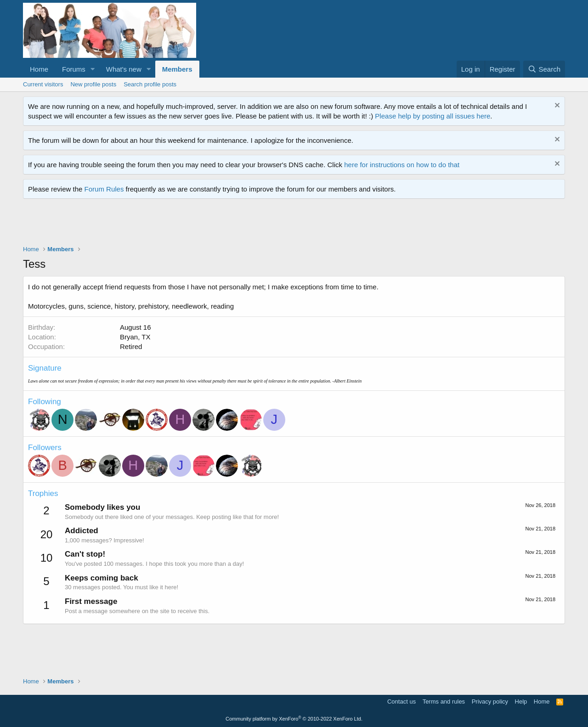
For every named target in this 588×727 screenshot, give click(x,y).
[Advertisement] (190, 224)
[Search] (544, 69)
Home (39, 69)
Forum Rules (104, 189)
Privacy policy (490, 702)
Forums (74, 69)
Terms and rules (444, 702)
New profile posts (93, 84)
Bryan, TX (135, 337)
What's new (124, 69)
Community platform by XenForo (294, 719)
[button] (93, 69)
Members (177, 69)
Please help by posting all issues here (433, 116)
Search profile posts (150, 84)
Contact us (401, 702)
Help (521, 702)
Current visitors (43, 84)
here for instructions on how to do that (402, 165)
